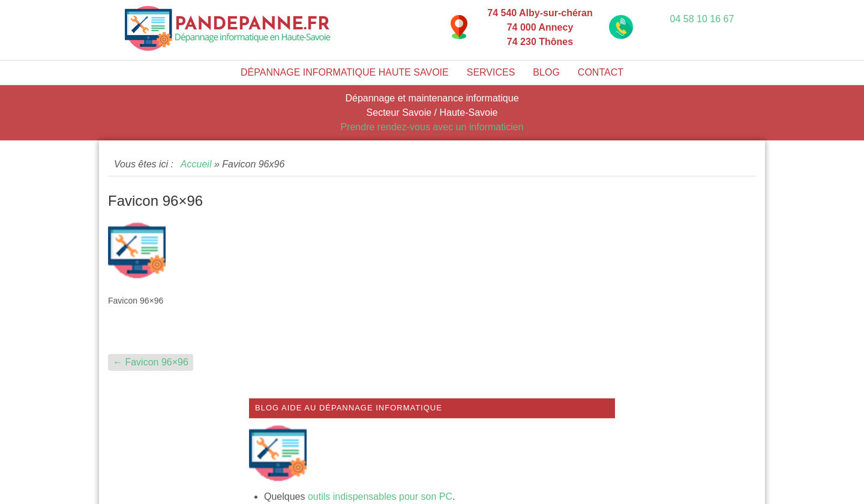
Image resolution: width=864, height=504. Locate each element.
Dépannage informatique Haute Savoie (345, 72)
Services (491, 72)
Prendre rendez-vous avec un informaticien (432, 127)
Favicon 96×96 (151, 362)
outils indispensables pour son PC (380, 496)
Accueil (196, 164)
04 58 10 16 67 (702, 19)
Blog (546, 72)
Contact (601, 72)
